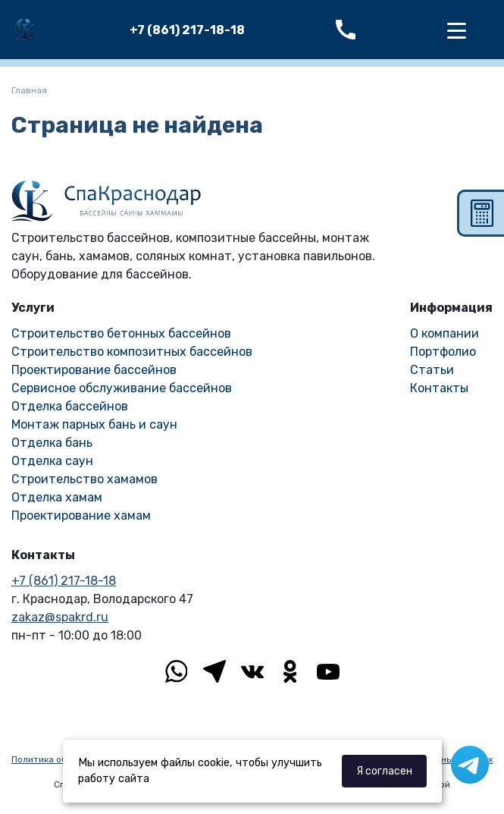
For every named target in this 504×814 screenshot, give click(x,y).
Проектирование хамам (81, 515)
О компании (445, 333)
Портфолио (443, 352)
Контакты (439, 388)
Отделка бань (52, 443)
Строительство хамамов (85, 479)
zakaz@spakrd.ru (60, 617)
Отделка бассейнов (70, 406)
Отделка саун (52, 461)
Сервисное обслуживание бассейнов (122, 388)
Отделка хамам (57, 497)
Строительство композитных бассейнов (132, 352)
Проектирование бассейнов (94, 370)
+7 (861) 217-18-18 (187, 30)
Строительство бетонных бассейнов (121, 333)
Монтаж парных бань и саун (94, 424)
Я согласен (384, 771)
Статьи (432, 370)
